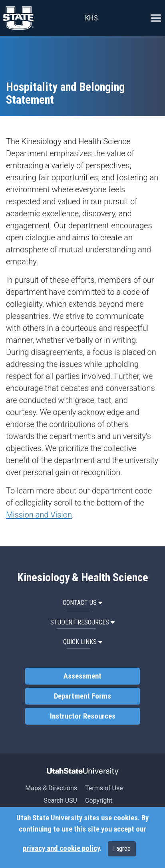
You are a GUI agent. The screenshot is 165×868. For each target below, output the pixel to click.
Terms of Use (104, 788)
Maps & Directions (51, 788)
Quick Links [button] (83, 642)
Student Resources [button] (82, 622)
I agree (122, 849)
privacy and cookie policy (61, 848)
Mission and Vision (39, 515)
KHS (91, 18)
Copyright (99, 801)
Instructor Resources (83, 716)
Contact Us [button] (82, 603)
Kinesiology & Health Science (83, 578)
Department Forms (82, 696)
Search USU (61, 801)
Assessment (82, 676)
